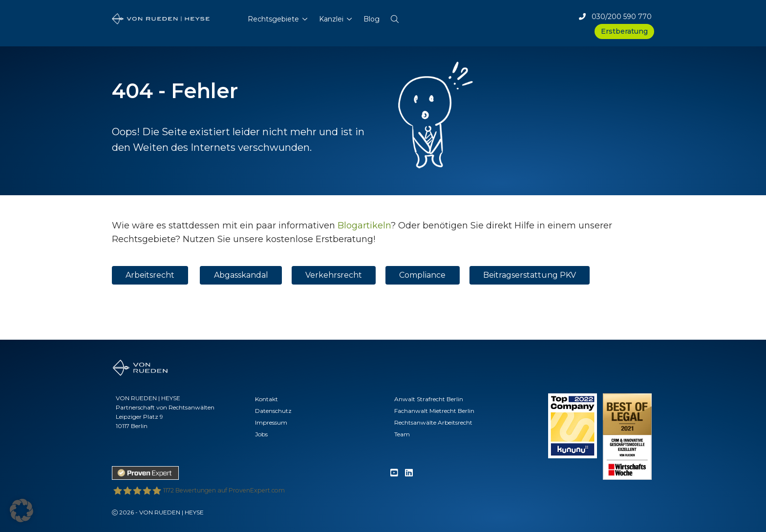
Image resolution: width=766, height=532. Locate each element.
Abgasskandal (241, 275)
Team (402, 434)
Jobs (261, 434)
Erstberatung (624, 31)
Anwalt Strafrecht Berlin (429, 399)
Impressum (271, 422)
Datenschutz (273, 411)
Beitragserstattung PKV (530, 275)
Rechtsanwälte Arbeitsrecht (433, 422)
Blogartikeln (364, 225)
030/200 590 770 (615, 17)
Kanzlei (331, 19)
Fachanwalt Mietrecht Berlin (434, 411)
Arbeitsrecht (150, 275)
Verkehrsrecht (334, 275)
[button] (395, 17)
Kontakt (266, 399)
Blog (372, 19)
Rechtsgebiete (273, 19)
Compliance (422, 275)
